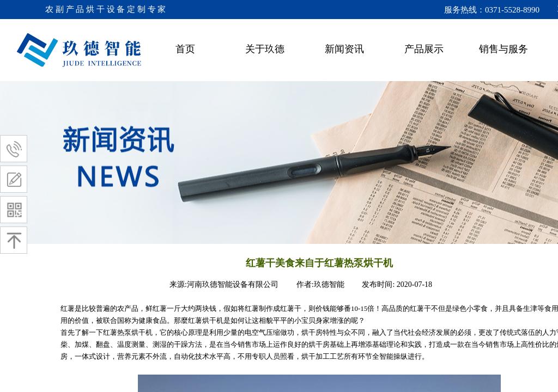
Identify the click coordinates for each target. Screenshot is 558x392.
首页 (185, 49)
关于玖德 (265, 49)
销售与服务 (504, 49)
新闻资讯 (344, 49)
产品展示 (424, 49)
